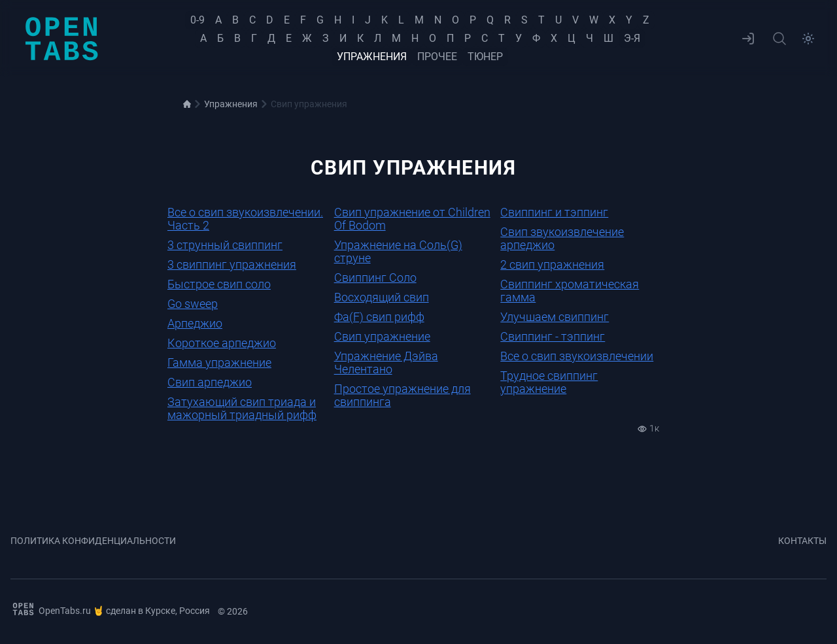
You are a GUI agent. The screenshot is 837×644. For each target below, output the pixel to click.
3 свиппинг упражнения (232, 264)
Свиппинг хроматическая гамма (570, 291)
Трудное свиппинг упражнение (549, 382)
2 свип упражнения (552, 264)
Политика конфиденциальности (93, 541)
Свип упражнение (382, 336)
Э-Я (632, 38)
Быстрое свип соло (219, 284)
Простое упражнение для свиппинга (402, 395)
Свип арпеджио (210, 382)
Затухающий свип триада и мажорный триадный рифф (242, 408)
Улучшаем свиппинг (555, 317)
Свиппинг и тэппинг (554, 212)
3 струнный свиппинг (225, 245)
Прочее (437, 57)
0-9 (197, 20)
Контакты (802, 541)
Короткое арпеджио (222, 343)
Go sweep (193, 304)
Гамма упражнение (219, 363)
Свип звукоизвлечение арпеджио (562, 238)
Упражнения (372, 57)
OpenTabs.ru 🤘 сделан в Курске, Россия (110, 609)
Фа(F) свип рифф (379, 317)
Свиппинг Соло (375, 278)
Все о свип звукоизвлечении (577, 356)
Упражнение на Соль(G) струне (398, 251)
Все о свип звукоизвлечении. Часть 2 (245, 219)
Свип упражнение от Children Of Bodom (412, 219)
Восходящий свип (382, 297)
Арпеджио (195, 323)
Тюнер (485, 57)
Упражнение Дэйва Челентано (386, 363)
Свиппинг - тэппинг (553, 336)
